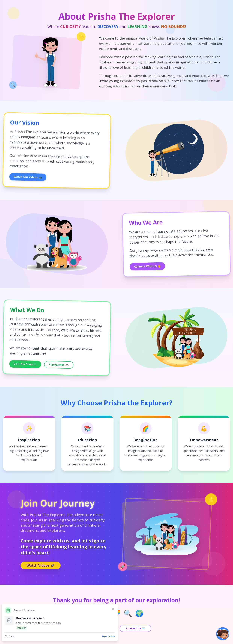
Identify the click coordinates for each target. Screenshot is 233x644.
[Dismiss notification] (113, 609)
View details (108, 636)
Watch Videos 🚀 (41, 565)
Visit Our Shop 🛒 (25, 364)
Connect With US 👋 (147, 266)
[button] (223, 634)
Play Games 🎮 (59, 365)
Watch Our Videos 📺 (28, 177)
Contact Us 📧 (135, 628)
